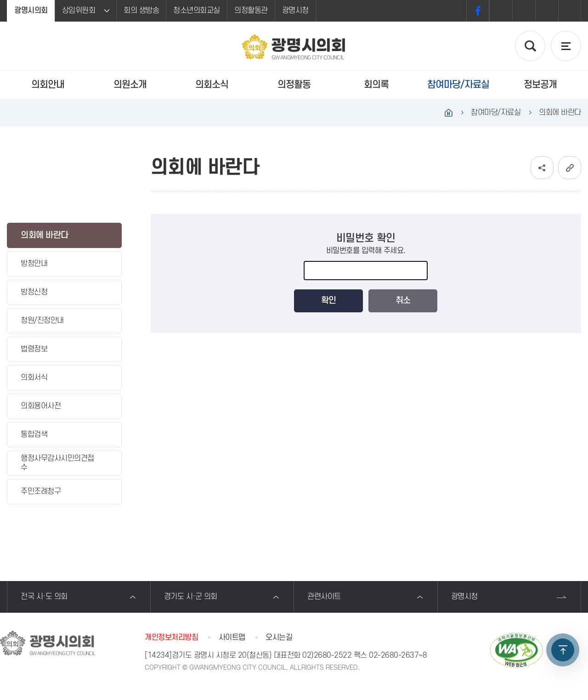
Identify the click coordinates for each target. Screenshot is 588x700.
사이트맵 (232, 638)
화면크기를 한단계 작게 (547, 11)
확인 (328, 301)
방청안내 (34, 264)
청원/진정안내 (42, 321)
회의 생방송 (141, 11)
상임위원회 (79, 11)
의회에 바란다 (45, 235)
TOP (563, 650)
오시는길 (279, 638)
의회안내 (48, 85)
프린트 (570, 11)
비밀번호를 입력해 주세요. (366, 251)
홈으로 (448, 113)
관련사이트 (324, 597)
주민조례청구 (41, 491)
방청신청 (34, 292)
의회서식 (34, 378)
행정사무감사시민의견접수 (57, 463)
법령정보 (34, 349)
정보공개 (540, 85)
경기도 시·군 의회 (191, 597)
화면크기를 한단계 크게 (501, 11)
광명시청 (295, 11)
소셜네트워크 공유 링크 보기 (542, 168)
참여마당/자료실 (458, 85)
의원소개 (130, 85)
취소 (403, 301)
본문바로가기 (0, 0)
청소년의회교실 (197, 11)
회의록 (376, 85)
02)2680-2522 (327, 655)
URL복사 (570, 168)
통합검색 (34, 435)
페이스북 (478, 11)
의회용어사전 (41, 406)
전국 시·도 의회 (44, 597)
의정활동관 (251, 11)
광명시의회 (31, 11)
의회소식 (212, 85)
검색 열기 (530, 46)
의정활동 (294, 85)
